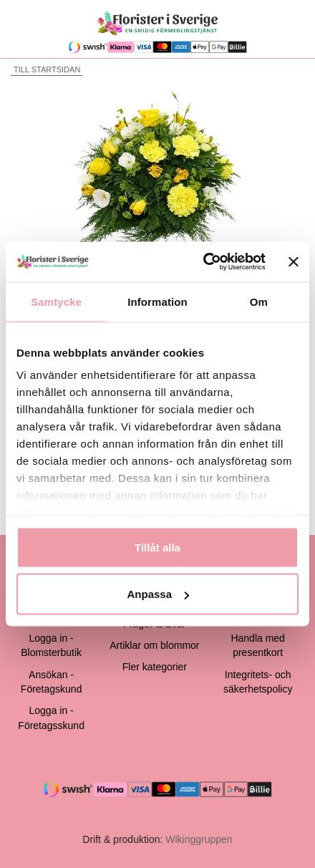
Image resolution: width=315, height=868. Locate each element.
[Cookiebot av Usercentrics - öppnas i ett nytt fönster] (203, 262)
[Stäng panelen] (294, 261)
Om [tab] (259, 301)
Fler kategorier (155, 667)
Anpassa (158, 594)
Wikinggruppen (199, 839)
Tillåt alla (157, 547)
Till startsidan (45, 69)
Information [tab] (157, 301)
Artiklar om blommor (154, 645)
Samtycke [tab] (56, 301)
